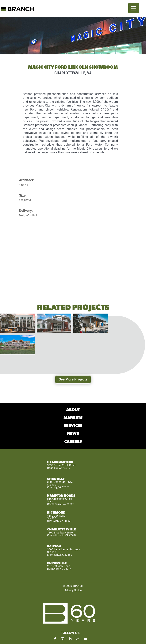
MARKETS (73, 418)
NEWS (73, 434)
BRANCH (78, 586)
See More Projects (73, 379)
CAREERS (73, 442)
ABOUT (73, 410)
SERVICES (73, 426)
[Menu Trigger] (134, 8)
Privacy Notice (73, 590)
